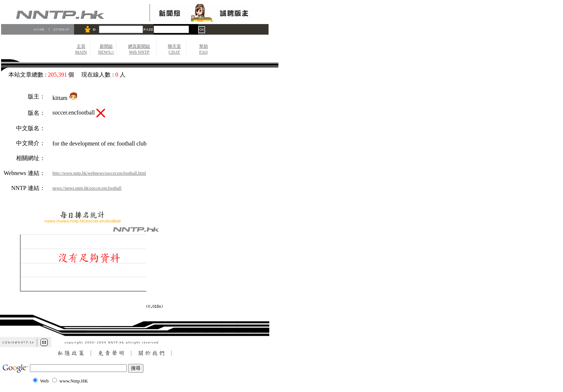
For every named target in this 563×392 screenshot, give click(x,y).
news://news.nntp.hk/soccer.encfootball (87, 188)
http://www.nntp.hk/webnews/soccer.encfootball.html (99, 173)
